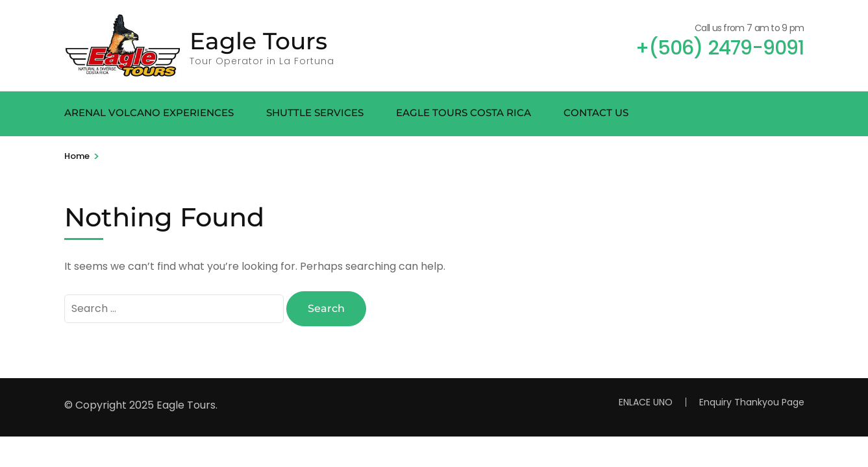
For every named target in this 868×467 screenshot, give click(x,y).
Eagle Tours (258, 41)
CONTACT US (596, 113)
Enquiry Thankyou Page (752, 402)
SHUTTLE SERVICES (315, 113)
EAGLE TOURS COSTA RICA (464, 113)
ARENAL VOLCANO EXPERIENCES (149, 113)
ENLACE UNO (646, 402)
